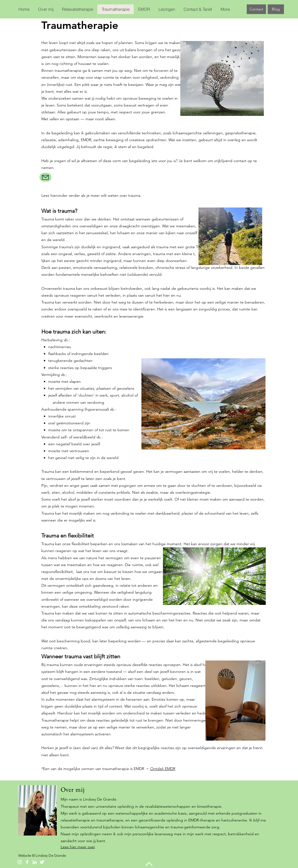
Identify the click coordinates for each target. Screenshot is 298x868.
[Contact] (256, 9)
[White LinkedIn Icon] (35, 862)
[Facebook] (27, 862)
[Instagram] (20, 862)
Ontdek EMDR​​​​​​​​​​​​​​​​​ (163, 769)
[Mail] (45, 177)
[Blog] (276, 9)
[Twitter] (42, 862)
